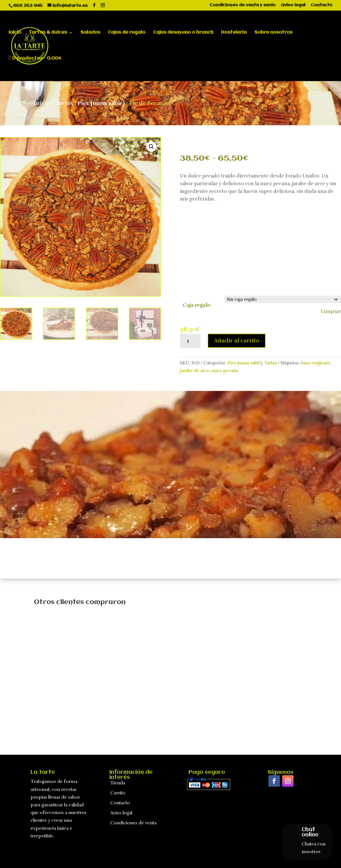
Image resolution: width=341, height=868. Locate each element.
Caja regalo (197, 305)
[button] (151, 147)
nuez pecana (225, 371)
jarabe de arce (195, 371)
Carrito (118, 793)
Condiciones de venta (133, 823)
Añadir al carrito (237, 341)
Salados (90, 33)
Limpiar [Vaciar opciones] (331, 311)
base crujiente (316, 363)
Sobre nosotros (273, 33)
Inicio (15, 33)
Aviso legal (293, 5)
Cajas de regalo (127, 33)
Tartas (64, 103)
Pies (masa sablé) (101, 103)
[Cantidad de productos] (190, 341)
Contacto (322, 5)
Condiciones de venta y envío (243, 5)
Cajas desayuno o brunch (183, 33)
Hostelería (234, 33)
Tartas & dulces (48, 33)
